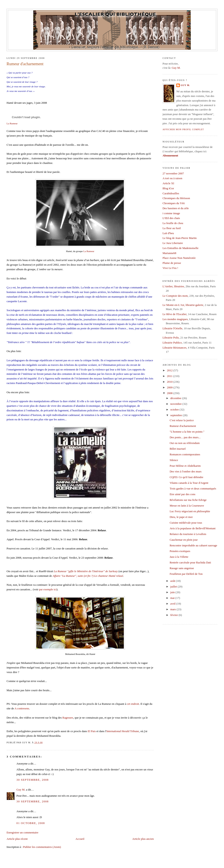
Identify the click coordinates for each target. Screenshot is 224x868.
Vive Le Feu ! (170, 268)
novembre (176, 404)
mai (173, 598)
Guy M (176, 68)
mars (174, 609)
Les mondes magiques (175, 319)
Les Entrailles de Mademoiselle (180, 248)
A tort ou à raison (172, 178)
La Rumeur (12, 123)
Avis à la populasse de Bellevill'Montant (192, 528)
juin (173, 592)
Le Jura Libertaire (173, 243)
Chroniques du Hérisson (176, 198)
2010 (170, 382)
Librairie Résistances (174, 348)
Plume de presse (172, 263)
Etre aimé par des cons (182, 494)
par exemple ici (48, 589)
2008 (170, 393)
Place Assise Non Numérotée (179, 258)
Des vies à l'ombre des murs (185, 471)
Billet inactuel (178, 449)
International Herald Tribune (123, 731)
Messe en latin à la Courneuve (187, 506)
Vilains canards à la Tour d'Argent (189, 483)
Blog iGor (168, 188)
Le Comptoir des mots (175, 296)
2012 (170, 370)
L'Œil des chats (171, 218)
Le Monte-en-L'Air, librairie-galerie (183, 305)
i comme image (171, 213)
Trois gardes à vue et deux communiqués (193, 488)
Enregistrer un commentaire (22, 832)
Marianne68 (169, 253)
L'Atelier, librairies (173, 286)
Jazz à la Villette (179, 557)
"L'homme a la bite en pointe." (187, 432)
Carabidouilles (171, 193)
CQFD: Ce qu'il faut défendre (186, 477)
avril (173, 604)
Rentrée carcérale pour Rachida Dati (190, 562)
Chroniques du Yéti (174, 203)
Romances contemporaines (185, 454)
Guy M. (21, 790)
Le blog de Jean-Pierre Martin (180, 238)
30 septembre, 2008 (32, 780)
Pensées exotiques (180, 551)
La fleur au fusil (172, 228)
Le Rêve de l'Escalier (175, 314)
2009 (170, 387)
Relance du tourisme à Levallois (188, 534)
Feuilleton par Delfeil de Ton (186, 574)
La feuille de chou (173, 223)
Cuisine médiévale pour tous (186, 523)
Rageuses (68, 718)
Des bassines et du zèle (176, 208)
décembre (176, 398)
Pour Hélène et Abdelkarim (185, 466)
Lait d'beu (168, 233)
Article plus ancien (143, 839)
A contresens (22, 708)
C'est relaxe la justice (182, 420)
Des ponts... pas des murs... (185, 437)
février (175, 615)
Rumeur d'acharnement (25, 64)
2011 (170, 376)
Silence (174, 460)
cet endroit (133, 704)
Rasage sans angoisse (182, 568)
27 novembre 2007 (173, 173)
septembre (177, 415)
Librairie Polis (171, 338)
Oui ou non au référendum (185, 443)
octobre (175, 409)
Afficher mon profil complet (183, 129)
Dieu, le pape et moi (181, 517)
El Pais (92, 731)
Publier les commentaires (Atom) (42, 847)
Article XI (168, 183)
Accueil (80, 839)
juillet (174, 587)
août (173, 581)
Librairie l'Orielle (172, 328)
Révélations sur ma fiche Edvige (188, 500)
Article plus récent (17, 839)
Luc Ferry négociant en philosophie (190, 511)
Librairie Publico (172, 343)
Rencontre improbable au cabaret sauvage (193, 545)
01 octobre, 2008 (31, 823)
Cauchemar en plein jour (184, 540)
